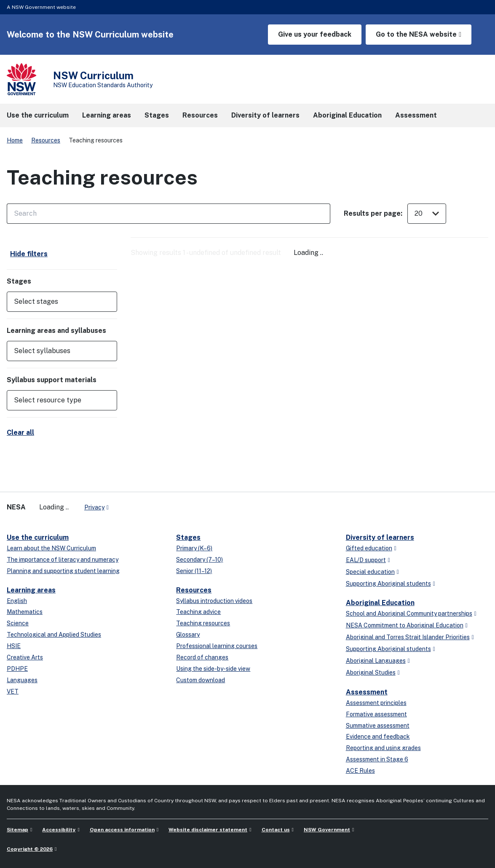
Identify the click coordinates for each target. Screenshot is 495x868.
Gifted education (369, 548)
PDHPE (17, 669)
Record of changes (202, 657)
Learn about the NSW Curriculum (51, 548)
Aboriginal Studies (371, 672)
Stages (188, 537)
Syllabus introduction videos (214, 601)
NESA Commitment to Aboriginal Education (405, 625)
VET (13, 691)
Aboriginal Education (380, 603)
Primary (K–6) (194, 548)
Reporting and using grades (383, 748)
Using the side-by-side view (213, 669)
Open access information (122, 830)
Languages (22, 680)
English (17, 601)
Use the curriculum (38, 537)
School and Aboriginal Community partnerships (409, 613)
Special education (370, 572)
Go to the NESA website (416, 34)
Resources (46, 140)
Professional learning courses (217, 646)
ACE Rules (360, 771)
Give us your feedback (315, 34)
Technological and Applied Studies (54, 635)
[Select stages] (56, 302)
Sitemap (17, 830)
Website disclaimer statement (208, 830)
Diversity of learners (380, 537)
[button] (62, 302)
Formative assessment (376, 714)
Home (15, 140)
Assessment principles (376, 703)
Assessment (367, 692)
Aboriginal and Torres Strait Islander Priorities (408, 637)
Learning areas (31, 590)
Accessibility (59, 830)
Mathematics (25, 612)
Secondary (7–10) (199, 560)
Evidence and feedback (378, 737)
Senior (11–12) (194, 571)
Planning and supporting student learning (63, 571)
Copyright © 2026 (30, 849)
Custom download (201, 680)
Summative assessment (378, 726)
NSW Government (327, 830)
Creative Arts (25, 657)
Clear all (20, 433)
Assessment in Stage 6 (377, 759)
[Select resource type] (56, 400)
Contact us (276, 830)
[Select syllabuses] (56, 351)
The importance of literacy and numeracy (63, 560)
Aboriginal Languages (376, 661)
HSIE (14, 646)
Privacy (94, 507)
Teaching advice (198, 612)
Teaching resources (203, 623)
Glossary (188, 635)
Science (18, 623)
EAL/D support (366, 560)
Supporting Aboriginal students (388, 584)
